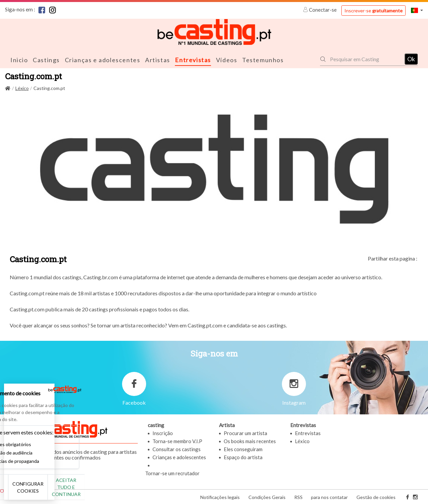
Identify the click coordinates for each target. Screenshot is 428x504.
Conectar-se (320, 10)
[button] (417, 10)
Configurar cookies (74, 491)
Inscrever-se (373, 11)
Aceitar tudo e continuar (121, 491)
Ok (411, 59)
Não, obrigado (27, 491)
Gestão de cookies (376, 497)
